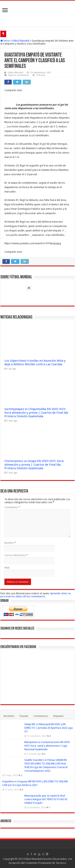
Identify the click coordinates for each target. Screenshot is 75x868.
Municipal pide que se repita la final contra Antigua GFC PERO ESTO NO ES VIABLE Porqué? (46, 799)
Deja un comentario (18, 75)
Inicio (5, 41)
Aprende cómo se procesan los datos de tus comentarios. (35, 595)
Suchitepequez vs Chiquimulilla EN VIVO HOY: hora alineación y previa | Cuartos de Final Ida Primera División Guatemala (36, 413)
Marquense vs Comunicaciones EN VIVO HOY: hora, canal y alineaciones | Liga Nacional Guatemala (47, 746)
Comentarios (41, 716)
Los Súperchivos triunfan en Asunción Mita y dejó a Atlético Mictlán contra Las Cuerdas (35, 362)
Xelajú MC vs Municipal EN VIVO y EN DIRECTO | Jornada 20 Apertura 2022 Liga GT (48, 728)
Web (7, 568)
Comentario (12, 507)
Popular (24, 716)
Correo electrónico (16, 555)
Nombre (10, 543)
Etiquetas (58, 716)
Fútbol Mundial (21, 41)
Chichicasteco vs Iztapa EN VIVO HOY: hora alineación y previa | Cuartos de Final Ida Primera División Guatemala (34, 465)
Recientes (9, 716)
